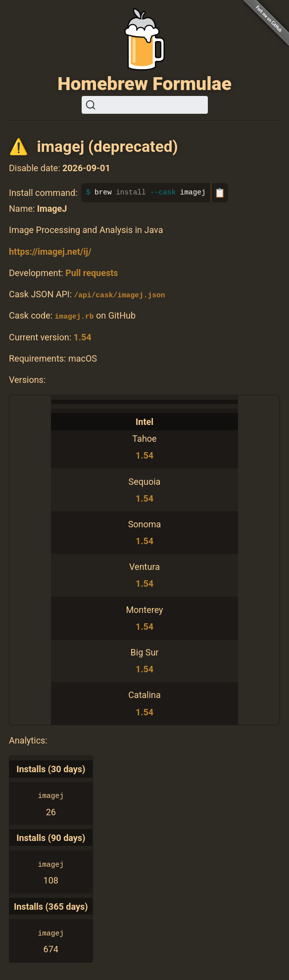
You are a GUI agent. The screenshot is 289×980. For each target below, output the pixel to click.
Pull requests (92, 273)
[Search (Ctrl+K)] (145, 105)
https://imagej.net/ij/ (50, 252)
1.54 (82, 337)
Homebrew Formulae (144, 84)
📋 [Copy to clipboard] (220, 193)
